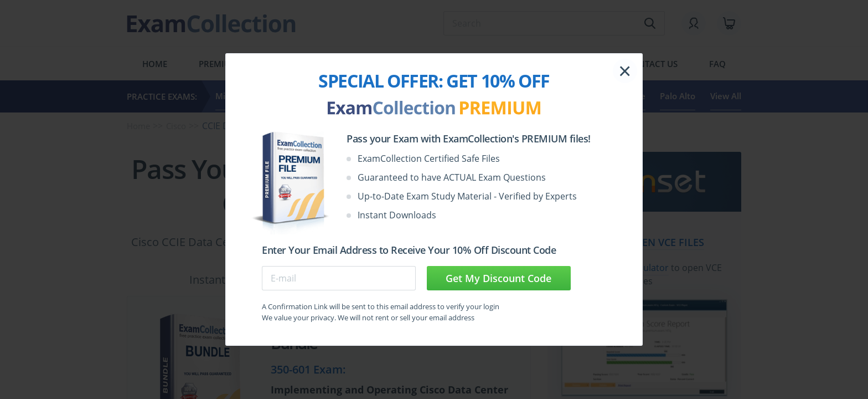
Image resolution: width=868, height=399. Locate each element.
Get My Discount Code (498, 278)
